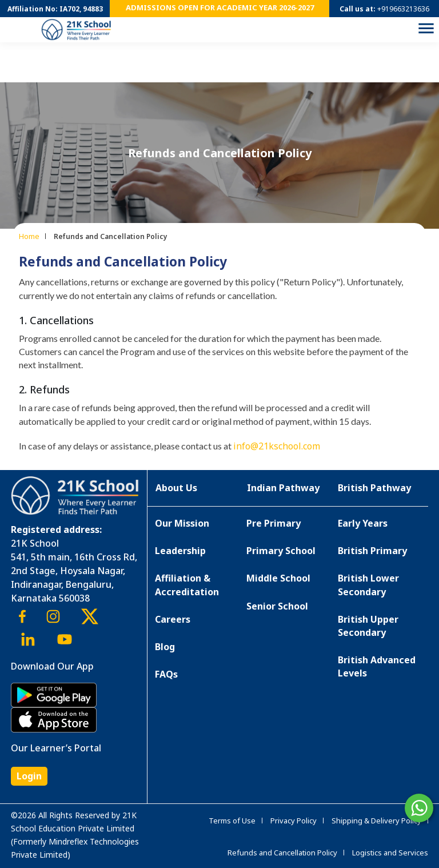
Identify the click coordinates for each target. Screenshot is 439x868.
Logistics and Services (390, 853)
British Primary (372, 551)
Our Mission (182, 523)
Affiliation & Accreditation (187, 585)
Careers (173, 619)
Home (29, 236)
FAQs (166, 674)
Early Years (363, 523)
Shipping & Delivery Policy (376, 821)
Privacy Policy (294, 821)
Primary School (281, 551)
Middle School (278, 578)
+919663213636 (403, 9)
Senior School (277, 606)
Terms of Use (232, 821)
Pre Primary (274, 523)
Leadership (180, 551)
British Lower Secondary (368, 585)
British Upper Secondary (368, 626)
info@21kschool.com (277, 446)
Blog (165, 647)
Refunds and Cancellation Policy (282, 853)
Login (29, 776)
